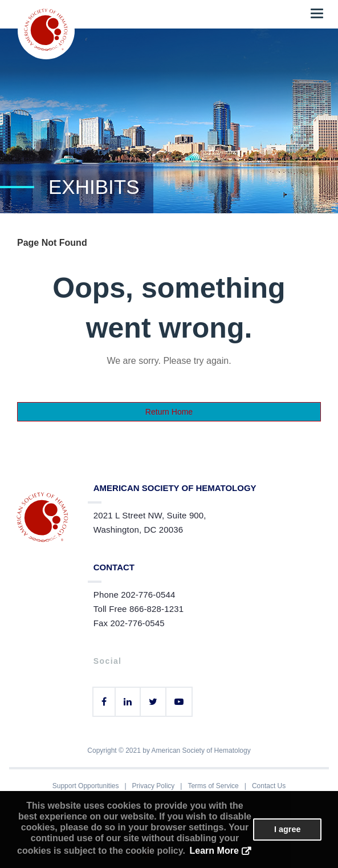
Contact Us (269, 786)
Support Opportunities (86, 786)
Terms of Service (213, 786)
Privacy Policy (154, 786)
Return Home (169, 412)
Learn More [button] (214, 851)
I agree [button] (287, 829)
